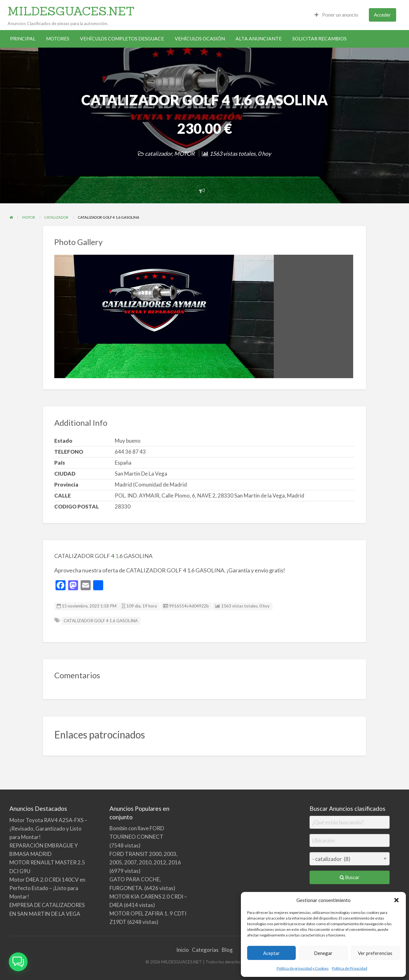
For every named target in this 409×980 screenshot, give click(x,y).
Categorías (205, 950)
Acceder (382, 15)
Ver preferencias (375, 953)
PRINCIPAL (23, 39)
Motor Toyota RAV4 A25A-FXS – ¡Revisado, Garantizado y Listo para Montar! (48, 829)
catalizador (158, 154)
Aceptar (271, 953)
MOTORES (58, 39)
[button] (396, 900)
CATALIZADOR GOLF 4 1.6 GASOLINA (101, 621)
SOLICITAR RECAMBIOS (319, 39)
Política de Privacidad (350, 968)
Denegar (323, 953)
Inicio (183, 950)
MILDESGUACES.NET (71, 11)
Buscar (350, 877)
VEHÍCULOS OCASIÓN (200, 39)
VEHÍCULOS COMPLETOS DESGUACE (122, 39)
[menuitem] (336, 15)
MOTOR (184, 154)
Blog (227, 950)
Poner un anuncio (336, 15)
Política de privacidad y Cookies (303, 968)
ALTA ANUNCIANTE (259, 39)
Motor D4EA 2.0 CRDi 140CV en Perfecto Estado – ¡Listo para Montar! (47, 888)
